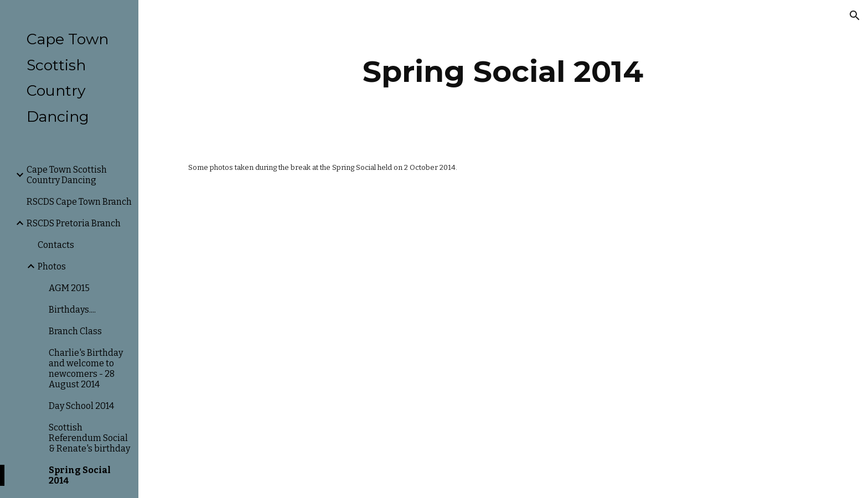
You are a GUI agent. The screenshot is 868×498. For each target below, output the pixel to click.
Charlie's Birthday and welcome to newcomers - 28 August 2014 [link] (86, 369)
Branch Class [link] (75, 331)
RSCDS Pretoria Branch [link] (74, 223)
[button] (855, 15)
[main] (503, 72)
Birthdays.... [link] (72, 310)
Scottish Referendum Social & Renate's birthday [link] (89, 438)
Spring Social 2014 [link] (80, 475)
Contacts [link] (56, 245)
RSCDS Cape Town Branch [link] (79, 202)
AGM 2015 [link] (69, 288)
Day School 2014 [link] (81, 406)
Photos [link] (52, 266)
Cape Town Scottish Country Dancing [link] (67, 175)
